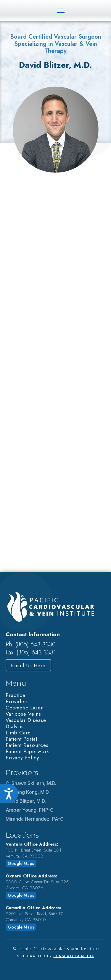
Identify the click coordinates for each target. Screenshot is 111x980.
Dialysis (15, 726)
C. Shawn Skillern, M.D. (31, 783)
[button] (60, 10)
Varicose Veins (23, 714)
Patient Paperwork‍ (27, 751)
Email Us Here (28, 665)
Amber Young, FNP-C (30, 810)
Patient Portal (21, 739)
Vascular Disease (26, 720)
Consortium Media (74, 956)
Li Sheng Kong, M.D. (28, 792)
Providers (17, 701)
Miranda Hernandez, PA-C (35, 819)
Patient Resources (27, 745)
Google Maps (21, 863)
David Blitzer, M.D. (26, 801)
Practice (16, 695)
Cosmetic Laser (24, 708)
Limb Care (18, 733)
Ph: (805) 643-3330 (31, 644)
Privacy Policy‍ (22, 758)
